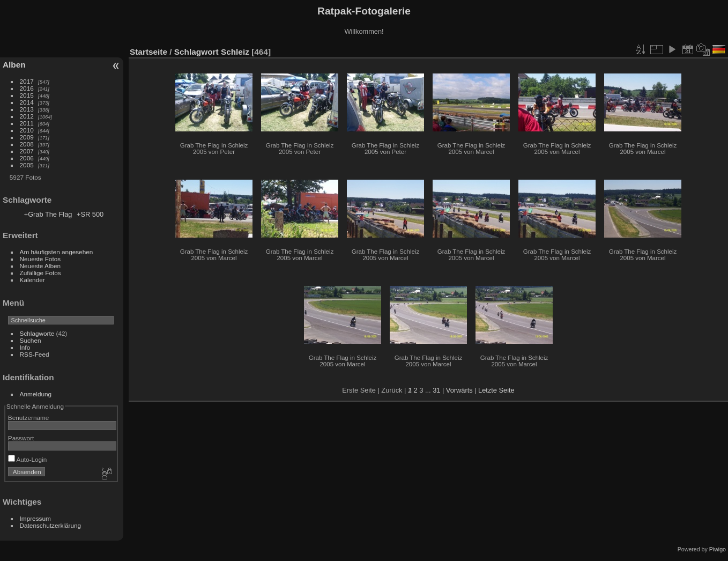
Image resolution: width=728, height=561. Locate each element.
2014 (27, 102)
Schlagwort (196, 52)
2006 (27, 158)
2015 (27, 95)
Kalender (32, 280)
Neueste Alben (40, 266)
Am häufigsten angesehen (57, 252)
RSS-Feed (35, 354)
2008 (27, 144)
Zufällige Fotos (40, 273)
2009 (27, 137)
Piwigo (718, 549)
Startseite (148, 52)
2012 (27, 116)
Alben (14, 65)
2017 (27, 81)
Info (25, 347)
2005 (27, 165)
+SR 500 (90, 214)
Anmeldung (36, 394)
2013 (27, 109)
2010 (27, 130)
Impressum (35, 518)
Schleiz (235, 52)
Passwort (21, 438)
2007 (27, 151)
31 (436, 390)
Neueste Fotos (40, 259)
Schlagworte (37, 333)
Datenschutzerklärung (50, 525)
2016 (27, 88)
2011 (27, 123)
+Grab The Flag (48, 214)
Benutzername (29, 418)
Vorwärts (459, 390)
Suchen (31, 340)
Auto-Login (28, 459)
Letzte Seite (496, 390)
